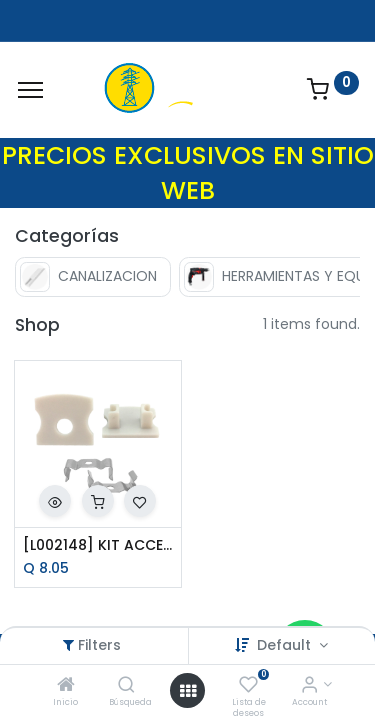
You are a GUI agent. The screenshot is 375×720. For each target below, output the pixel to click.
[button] (55, 501)
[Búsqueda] (126, 686)
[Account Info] (309, 686)
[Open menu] (188, 691)
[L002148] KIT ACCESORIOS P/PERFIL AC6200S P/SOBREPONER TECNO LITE (98, 545)
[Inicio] (66, 686)
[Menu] (30, 90)
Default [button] (286, 645)
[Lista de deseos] (248, 686)
